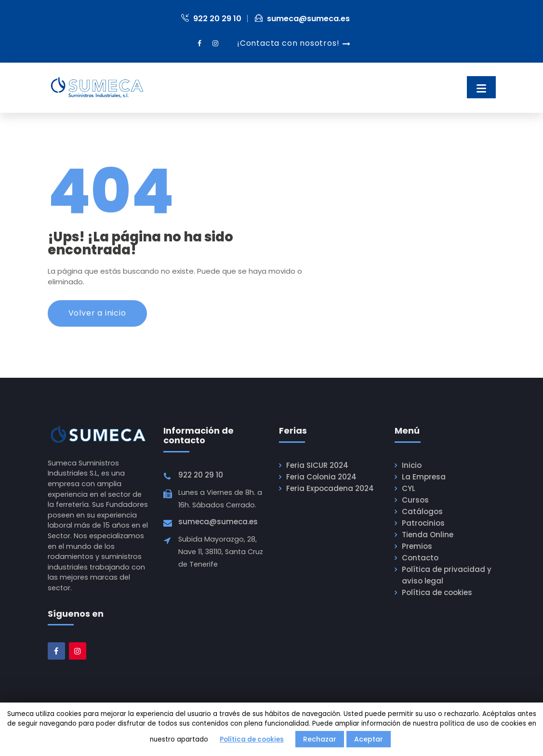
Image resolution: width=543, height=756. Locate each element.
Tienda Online (426, 536)
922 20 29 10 (211, 19)
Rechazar (320, 739)
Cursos (415, 501)
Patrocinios (423, 524)
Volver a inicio (97, 314)
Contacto (420, 559)
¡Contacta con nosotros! (288, 43)
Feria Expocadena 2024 (328, 490)
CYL (408, 490)
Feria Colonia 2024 (320, 478)
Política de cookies (436, 594)
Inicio (411, 466)
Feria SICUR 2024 (317, 466)
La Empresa (422, 478)
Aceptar (369, 739)
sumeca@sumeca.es (302, 19)
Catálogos (421, 513)
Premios (416, 547)
